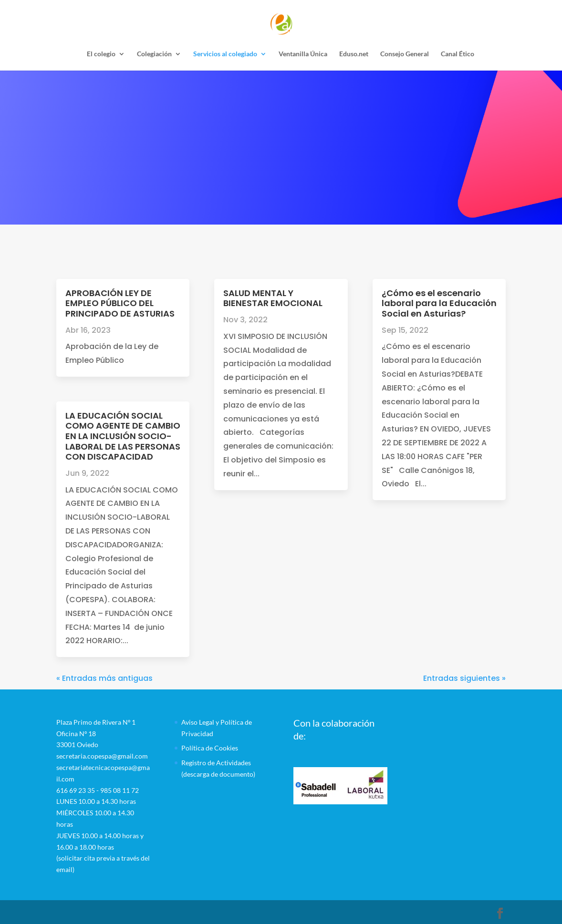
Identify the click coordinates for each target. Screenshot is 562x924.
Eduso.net (354, 54)
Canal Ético (458, 54)
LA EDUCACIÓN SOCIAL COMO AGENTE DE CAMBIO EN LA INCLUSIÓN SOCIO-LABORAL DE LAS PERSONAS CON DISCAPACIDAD (123, 436)
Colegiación (154, 54)
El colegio (101, 54)
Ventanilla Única (303, 54)
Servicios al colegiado (225, 54)
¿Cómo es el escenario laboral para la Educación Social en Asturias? (439, 303)
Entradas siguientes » (464, 678)
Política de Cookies (210, 748)
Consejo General (405, 54)
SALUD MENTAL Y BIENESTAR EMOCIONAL (273, 298)
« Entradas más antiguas (104, 678)
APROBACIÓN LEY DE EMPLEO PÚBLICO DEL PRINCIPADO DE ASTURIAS (120, 303)
